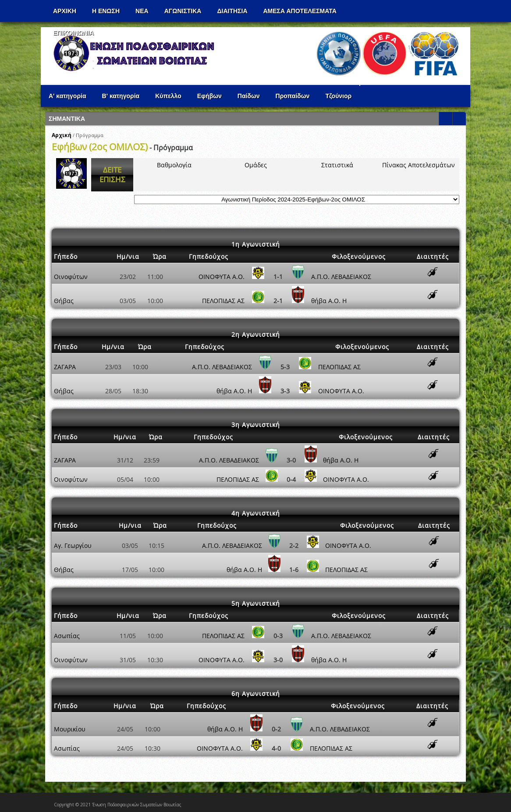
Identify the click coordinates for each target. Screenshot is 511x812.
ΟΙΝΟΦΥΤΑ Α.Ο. (222, 277)
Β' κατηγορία (121, 96)
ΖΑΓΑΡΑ (65, 367)
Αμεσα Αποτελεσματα (300, 11)
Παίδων (249, 96)
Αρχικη (65, 11)
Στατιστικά (337, 165)
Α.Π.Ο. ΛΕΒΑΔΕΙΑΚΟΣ (341, 277)
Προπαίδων (293, 96)
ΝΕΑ (142, 11)
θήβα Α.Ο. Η (329, 301)
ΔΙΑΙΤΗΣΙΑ (232, 11)
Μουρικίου (70, 729)
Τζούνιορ (338, 96)
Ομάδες (256, 165)
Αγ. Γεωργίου (73, 545)
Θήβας (64, 301)
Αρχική (62, 135)
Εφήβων (209, 96)
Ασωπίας (67, 636)
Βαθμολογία (174, 165)
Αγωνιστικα (183, 11)
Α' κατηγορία (67, 96)
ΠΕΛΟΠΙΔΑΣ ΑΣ (223, 301)
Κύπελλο (168, 96)
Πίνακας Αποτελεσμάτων (419, 165)
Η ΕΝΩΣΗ (106, 11)
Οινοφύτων (71, 277)
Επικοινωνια (73, 33)
